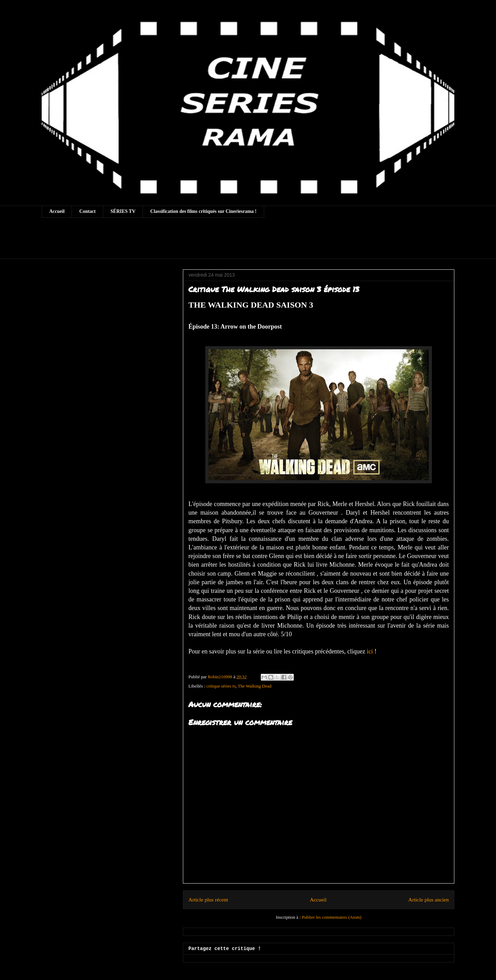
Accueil (57, 211)
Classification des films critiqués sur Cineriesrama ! (203, 211)
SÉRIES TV (123, 211)
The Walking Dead (255, 686)
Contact (87, 211)
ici (370, 651)
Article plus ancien (428, 900)
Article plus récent (208, 900)
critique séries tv (221, 686)
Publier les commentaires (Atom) (332, 917)
